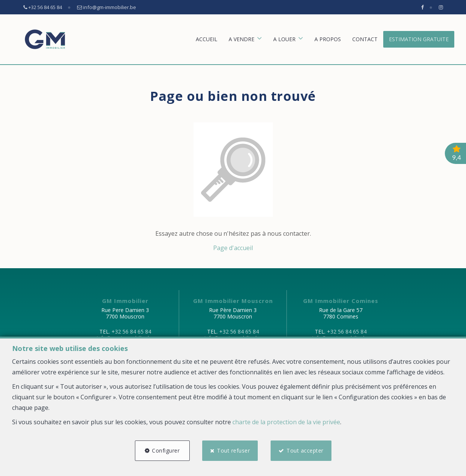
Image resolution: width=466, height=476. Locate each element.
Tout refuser (233, 450)
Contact (365, 39)
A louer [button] (284, 39)
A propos (328, 39)
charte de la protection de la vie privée (286, 422)
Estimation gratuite (419, 39)
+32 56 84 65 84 (131, 331)
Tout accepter (305, 450)
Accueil (207, 39)
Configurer (166, 450)
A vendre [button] (242, 39)
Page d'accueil (233, 248)
